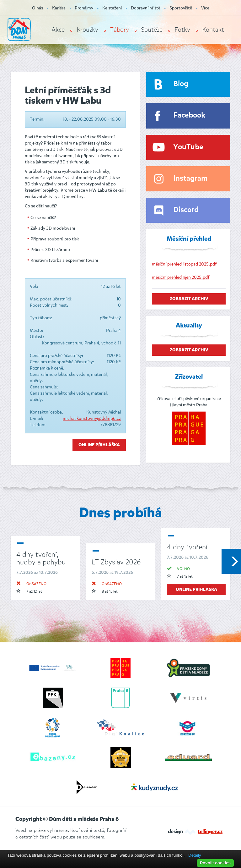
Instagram (190, 179)
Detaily (195, 855)
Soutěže (152, 30)
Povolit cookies (215, 863)
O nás (37, 8)
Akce (58, 30)
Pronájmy (84, 8)
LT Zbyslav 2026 (116, 562)
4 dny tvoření (187, 547)
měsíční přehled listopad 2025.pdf (184, 264)
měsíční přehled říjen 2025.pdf (181, 277)
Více (205, 8)
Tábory (120, 30)
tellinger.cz (210, 832)
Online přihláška (99, 445)
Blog (181, 84)
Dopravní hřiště (146, 8)
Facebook (189, 115)
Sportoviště (181, 8)
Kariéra (59, 8)
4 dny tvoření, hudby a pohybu (41, 558)
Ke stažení (112, 8)
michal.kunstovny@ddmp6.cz (92, 418)
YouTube (188, 147)
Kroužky (87, 30)
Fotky (182, 30)
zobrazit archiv (189, 299)
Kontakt (213, 30)
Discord (186, 210)
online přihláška (196, 590)
